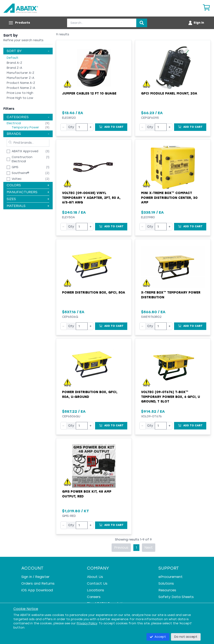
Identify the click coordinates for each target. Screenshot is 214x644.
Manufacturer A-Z (20, 73)
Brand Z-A (14, 68)
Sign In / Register (35, 577)
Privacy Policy (87, 623)
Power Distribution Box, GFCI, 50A (94, 293)
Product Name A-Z (21, 83)
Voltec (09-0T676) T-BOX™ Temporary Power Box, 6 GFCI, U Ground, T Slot (171, 397)
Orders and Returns (38, 583)
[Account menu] (196, 23)
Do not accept (186, 637)
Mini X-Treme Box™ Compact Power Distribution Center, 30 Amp (169, 198)
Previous (121, 548)
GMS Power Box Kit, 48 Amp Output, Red (87, 494)
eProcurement (171, 577)
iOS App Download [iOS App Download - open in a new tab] (37, 590)
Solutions (166, 583)
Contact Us (97, 583)
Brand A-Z (14, 63)
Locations (96, 590)
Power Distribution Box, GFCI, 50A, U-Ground (90, 394)
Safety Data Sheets (176, 597)
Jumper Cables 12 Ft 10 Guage (89, 93)
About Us (95, 577)
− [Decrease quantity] (63, 127)
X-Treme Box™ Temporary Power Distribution (171, 295)
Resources (167, 590)
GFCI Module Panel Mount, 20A (169, 93)
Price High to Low (20, 98)
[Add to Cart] (111, 127)
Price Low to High (20, 93)
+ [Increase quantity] (90, 127)
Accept (158, 637)
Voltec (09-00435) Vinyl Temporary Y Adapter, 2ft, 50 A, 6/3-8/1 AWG (91, 198)
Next (149, 548)
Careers (94, 597)
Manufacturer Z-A (20, 78)
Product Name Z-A (21, 88)
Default (13, 58)
